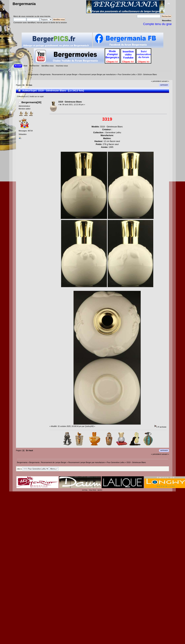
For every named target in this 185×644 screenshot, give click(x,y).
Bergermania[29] (31, 102)
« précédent (156, 81)
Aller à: (19, 469)
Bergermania (24, 4)
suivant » (165, 81)
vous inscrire (45, 16)
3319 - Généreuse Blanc (70, 102)
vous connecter (28, 16)
